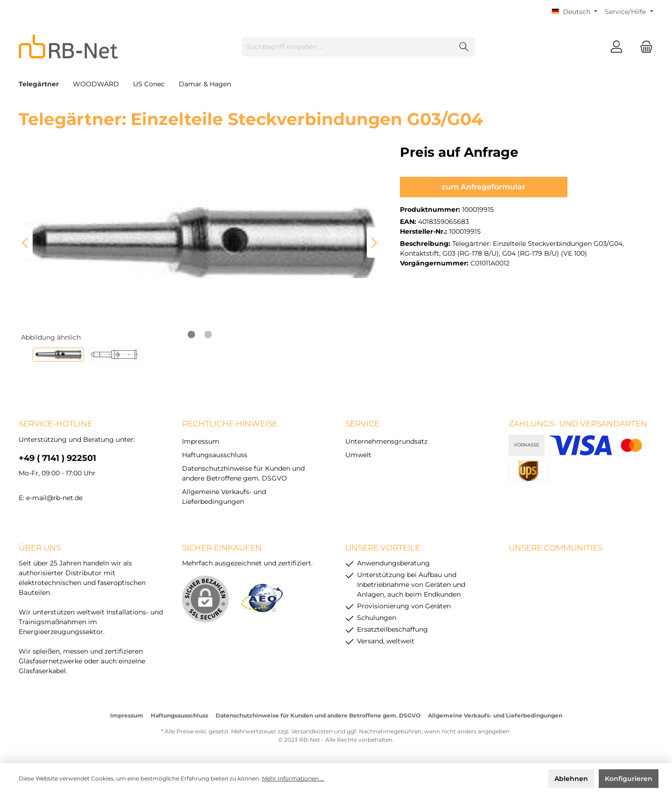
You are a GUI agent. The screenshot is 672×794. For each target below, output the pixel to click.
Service (362, 424)
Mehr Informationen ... (293, 778)
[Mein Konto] (616, 47)
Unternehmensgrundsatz (386, 441)
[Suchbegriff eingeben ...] (348, 47)
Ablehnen (571, 779)
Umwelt (358, 455)
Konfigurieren (629, 779)
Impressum (201, 441)
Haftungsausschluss (215, 455)
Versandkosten (312, 731)
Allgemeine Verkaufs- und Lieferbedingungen (495, 715)
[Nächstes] (374, 243)
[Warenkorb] (644, 47)
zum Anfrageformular (483, 187)
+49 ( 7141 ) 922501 (57, 458)
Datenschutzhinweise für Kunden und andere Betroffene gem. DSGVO (318, 715)
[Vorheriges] (26, 243)
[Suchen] (464, 47)
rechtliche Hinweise (230, 424)
